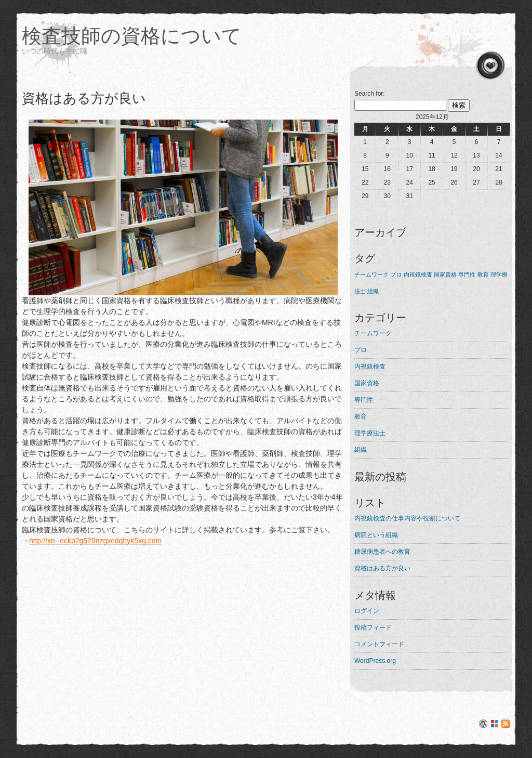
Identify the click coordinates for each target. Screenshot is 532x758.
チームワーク (373, 333)
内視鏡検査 (370, 367)
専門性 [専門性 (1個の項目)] (467, 275)
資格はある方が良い (382, 568)
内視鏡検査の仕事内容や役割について (407, 518)
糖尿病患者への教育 (382, 552)
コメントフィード (379, 644)
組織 (361, 450)
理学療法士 (370, 433)
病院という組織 (376, 535)
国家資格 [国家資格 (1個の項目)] (445, 275)
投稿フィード (373, 628)
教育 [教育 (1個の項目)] (483, 275)
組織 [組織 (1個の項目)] (373, 291)
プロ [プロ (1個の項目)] (396, 275)
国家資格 (367, 383)
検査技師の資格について (132, 36)
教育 (361, 416)
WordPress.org (375, 661)
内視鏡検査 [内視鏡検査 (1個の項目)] (418, 275)
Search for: (370, 94)
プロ (361, 350)
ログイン (367, 611)
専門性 (364, 400)
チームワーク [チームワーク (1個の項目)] (371, 275)
